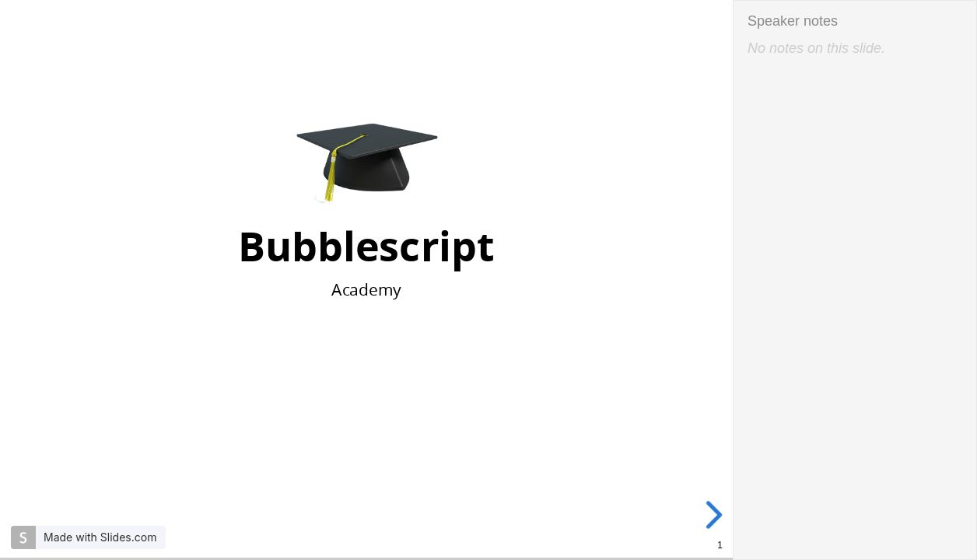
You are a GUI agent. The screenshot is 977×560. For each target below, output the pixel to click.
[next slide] (718, 515)
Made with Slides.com (100, 537)
